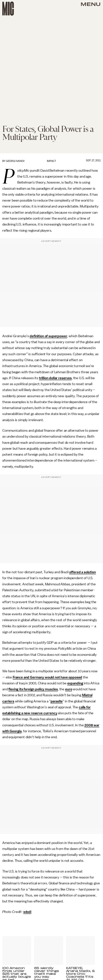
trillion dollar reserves (55, 378)
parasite (57, 701)
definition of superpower (48, 336)
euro (69, 689)
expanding (75, 683)
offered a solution (82, 572)
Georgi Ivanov (15, 161)
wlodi (27, 912)
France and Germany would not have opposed (47, 677)
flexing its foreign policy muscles (33, 689)
